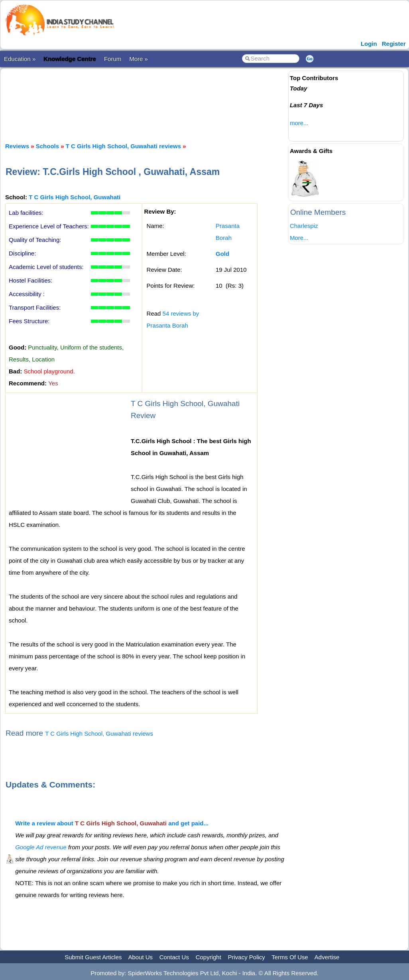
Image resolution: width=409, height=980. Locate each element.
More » (139, 59)
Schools (47, 146)
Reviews (17, 146)
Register (394, 44)
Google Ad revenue (41, 847)
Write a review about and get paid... (112, 823)
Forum (113, 59)
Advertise (327, 957)
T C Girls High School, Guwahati (75, 197)
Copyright (208, 957)
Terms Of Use (290, 957)
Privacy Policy (247, 957)
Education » (20, 59)
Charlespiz (304, 226)
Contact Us (174, 957)
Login (369, 44)
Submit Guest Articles (93, 957)
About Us (140, 957)
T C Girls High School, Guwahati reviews (123, 146)
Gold (222, 254)
